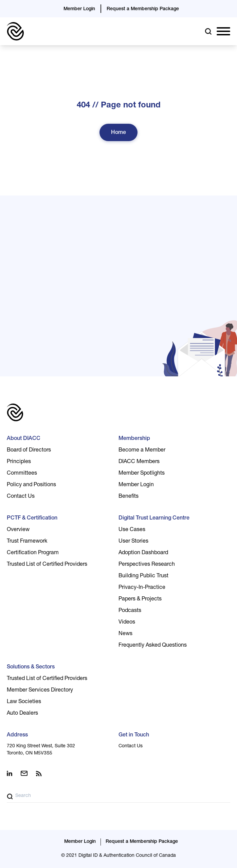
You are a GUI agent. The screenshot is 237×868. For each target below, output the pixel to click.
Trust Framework (27, 542)
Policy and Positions (31, 485)
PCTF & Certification (32, 518)
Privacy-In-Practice (142, 588)
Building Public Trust (143, 576)
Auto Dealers (22, 714)
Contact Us (21, 497)
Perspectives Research (147, 565)
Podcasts (130, 611)
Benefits (129, 497)
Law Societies (24, 702)
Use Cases (132, 530)
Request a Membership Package (143, 9)
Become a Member (142, 450)
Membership (134, 439)
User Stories (133, 542)
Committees (22, 474)
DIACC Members (139, 462)
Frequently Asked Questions (153, 646)
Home (118, 133)
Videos (127, 623)
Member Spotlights (142, 474)
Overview (18, 530)
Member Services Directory (40, 691)
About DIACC (24, 439)
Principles (19, 462)
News (125, 634)
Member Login (79, 9)
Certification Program (33, 553)
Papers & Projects (140, 599)
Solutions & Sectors (31, 667)
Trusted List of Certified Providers (47, 565)
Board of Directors (29, 450)
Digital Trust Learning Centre (154, 518)
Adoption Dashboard (143, 553)
